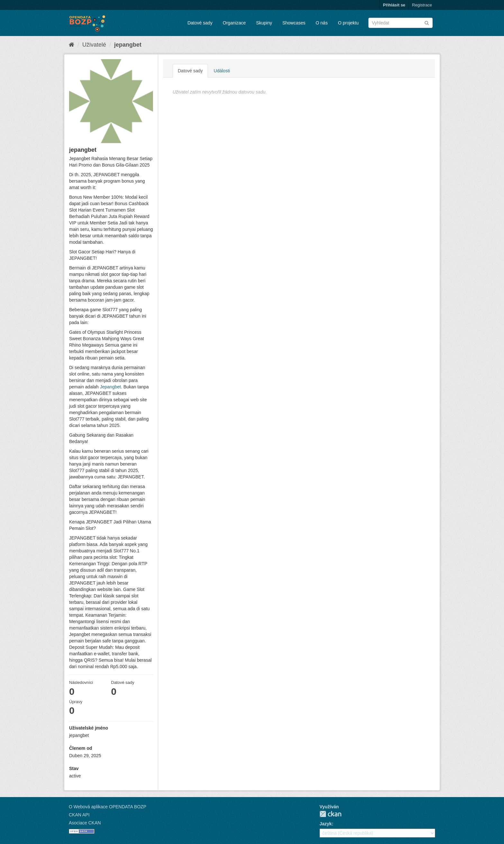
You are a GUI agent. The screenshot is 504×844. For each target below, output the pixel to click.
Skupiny (264, 23)
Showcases (294, 23)
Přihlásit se (394, 5)
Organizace (234, 23)
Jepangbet (110, 387)
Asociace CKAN (85, 823)
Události (222, 71)
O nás (322, 23)
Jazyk (326, 824)
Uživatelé (94, 45)
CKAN (330, 814)
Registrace (422, 5)
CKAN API (79, 815)
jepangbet (128, 45)
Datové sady (200, 23)
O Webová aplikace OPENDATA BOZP (108, 807)
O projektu (348, 23)
